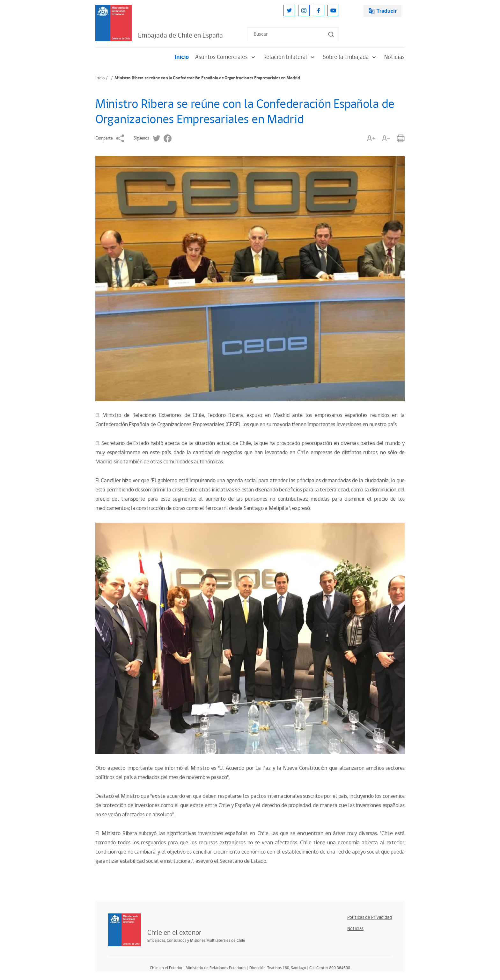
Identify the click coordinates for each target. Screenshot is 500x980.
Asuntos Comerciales (226, 57)
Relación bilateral (290, 57)
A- (386, 138)
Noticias (394, 57)
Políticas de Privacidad (370, 917)
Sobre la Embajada (350, 57)
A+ (371, 138)
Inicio (182, 57)
